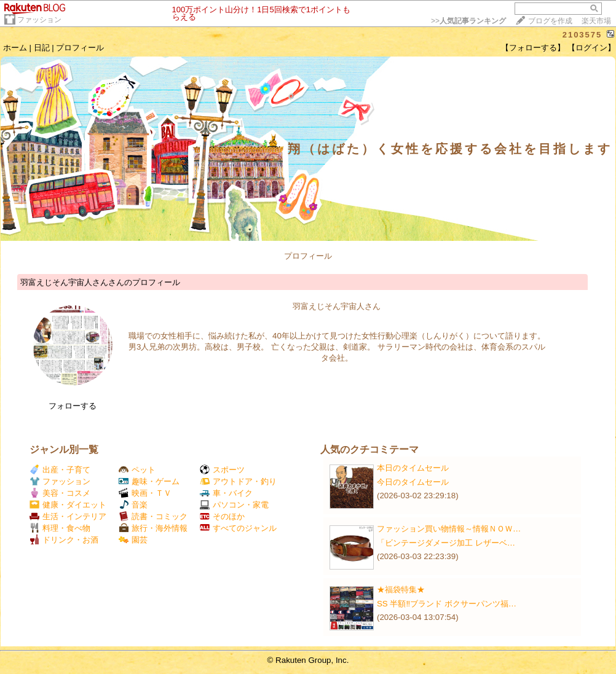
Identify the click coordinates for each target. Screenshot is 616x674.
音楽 (133, 505)
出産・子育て (60, 470)
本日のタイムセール (413, 468)
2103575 (582, 35)
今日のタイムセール (413, 482)
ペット (137, 470)
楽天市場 (596, 21)
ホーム (15, 48)
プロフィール (80, 48)
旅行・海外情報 (153, 528)
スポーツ (222, 470)
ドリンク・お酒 (64, 540)
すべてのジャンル (238, 528)
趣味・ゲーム (149, 481)
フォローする (73, 406)
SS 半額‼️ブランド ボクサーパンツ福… (447, 604)
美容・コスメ (60, 493)
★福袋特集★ (401, 590)
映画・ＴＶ (145, 493)
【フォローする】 (533, 48)
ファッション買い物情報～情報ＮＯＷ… (449, 529)
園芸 (133, 540)
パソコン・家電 (234, 505)
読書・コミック (153, 516)
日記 (42, 48)
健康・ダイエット (68, 505)
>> (468, 21)
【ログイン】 (591, 48)
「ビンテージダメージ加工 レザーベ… (446, 543)
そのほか (222, 516)
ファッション (39, 20)
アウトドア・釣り (238, 481)
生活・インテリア (68, 516)
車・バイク (226, 493)
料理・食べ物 (60, 528)
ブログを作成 (550, 21)
